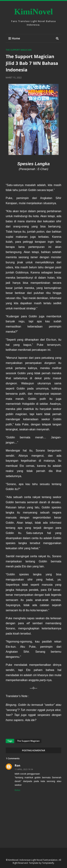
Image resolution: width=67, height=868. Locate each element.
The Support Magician (19, 50)
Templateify (48, 863)
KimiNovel (33, 12)
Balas (17, 790)
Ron (18, 765)
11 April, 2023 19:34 (24, 769)
